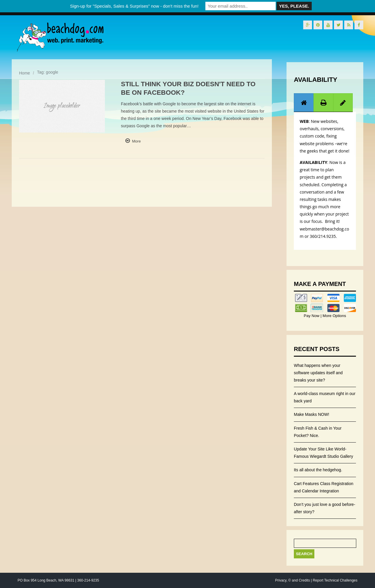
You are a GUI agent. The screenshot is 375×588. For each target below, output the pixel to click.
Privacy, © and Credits (293, 580)
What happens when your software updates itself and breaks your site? (318, 373)
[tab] (304, 102)
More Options (334, 316)
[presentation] (304, 103)
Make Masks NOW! (312, 414)
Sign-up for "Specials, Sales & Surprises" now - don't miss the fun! (134, 6)
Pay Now (312, 316)
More (137, 141)
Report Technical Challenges (335, 580)
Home (24, 73)
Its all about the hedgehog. (318, 470)
